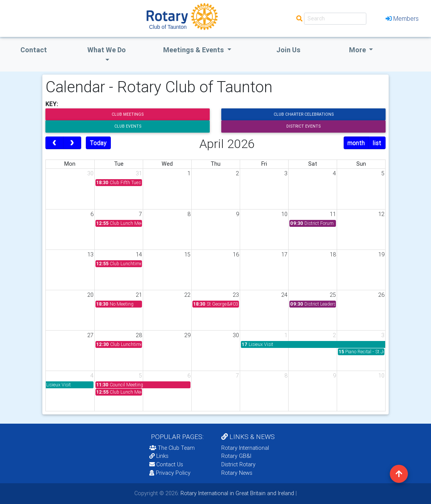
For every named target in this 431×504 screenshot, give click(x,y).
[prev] (54, 143)
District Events (303, 126)
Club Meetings (128, 114)
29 (187, 335)
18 (333, 254)
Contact (34, 50)
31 (139, 173)
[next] (72, 143)
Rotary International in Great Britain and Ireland (236, 493)
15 (187, 254)
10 (284, 214)
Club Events (128, 126)
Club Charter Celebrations (304, 114)
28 (139, 335)
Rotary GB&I (236, 456)
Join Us (288, 50)
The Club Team (172, 448)
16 (236, 254)
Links (159, 456)
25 (333, 295)
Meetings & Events (194, 50)
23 (236, 295)
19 (381, 254)
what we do (107, 50)
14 (139, 254)
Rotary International (245, 448)
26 (381, 295)
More (358, 50)
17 (284, 254)
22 (187, 295)
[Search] (335, 19)
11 (333, 214)
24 (284, 295)
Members (402, 18)
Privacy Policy (170, 473)
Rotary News (237, 473)
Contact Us (166, 464)
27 (90, 335)
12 (381, 214)
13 (90, 254)
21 (139, 295)
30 (90, 173)
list (377, 143)
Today (98, 143)
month (356, 143)
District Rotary (238, 464)
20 (90, 295)
